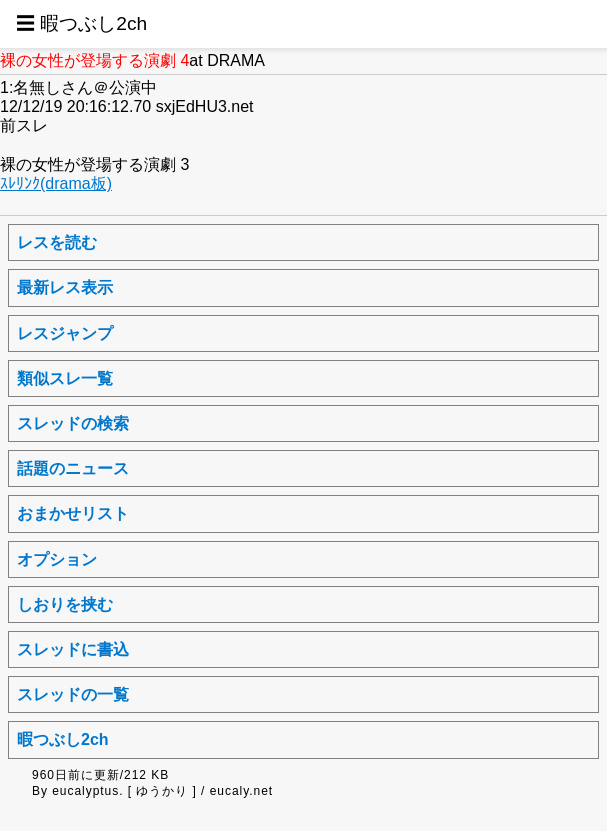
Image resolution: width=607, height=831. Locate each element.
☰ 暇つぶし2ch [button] (81, 23)
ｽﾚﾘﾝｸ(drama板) (56, 183)
